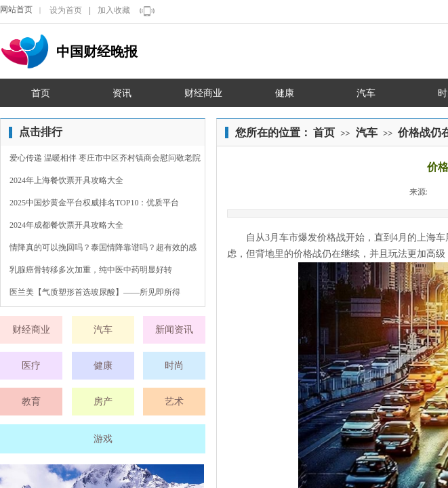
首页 (324, 133)
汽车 (367, 133)
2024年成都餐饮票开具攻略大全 (66, 225)
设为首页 (66, 10)
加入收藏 (114, 10)
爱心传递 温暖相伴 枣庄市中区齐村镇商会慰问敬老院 (105, 158)
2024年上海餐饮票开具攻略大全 (66, 180)
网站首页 (16, 9)
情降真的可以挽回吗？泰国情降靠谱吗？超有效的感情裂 (103, 249)
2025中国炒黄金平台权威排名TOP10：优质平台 (94, 203)
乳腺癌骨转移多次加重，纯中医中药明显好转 (91, 270)
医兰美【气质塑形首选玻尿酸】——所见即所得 (95, 292)
